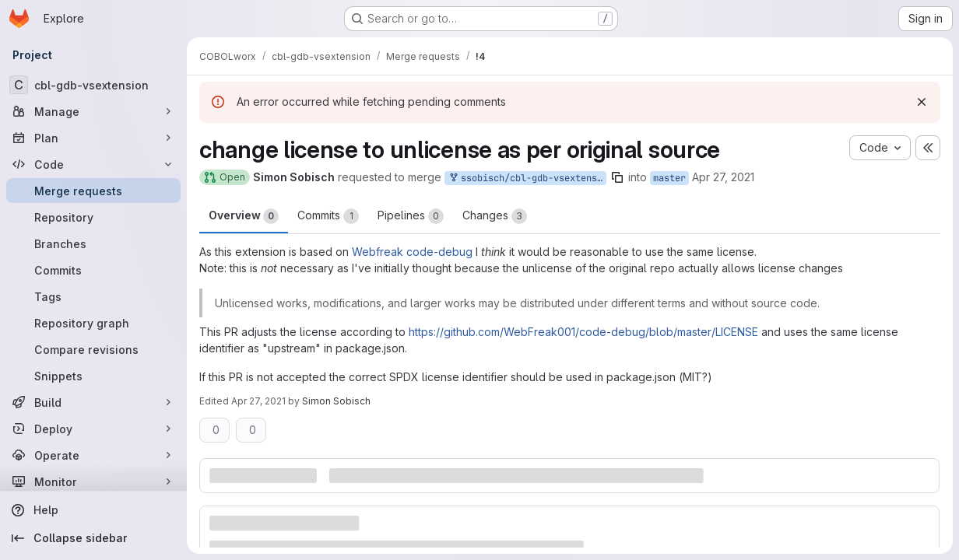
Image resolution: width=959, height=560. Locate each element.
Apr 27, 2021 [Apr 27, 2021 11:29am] (723, 177)
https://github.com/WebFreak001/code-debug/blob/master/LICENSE (583, 332)
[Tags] (93, 296)
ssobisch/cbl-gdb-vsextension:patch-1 (527, 178)
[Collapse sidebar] (93, 538)
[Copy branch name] (617, 177)
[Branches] (93, 243)
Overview (244, 216)
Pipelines (411, 216)
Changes (495, 216)
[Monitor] (93, 481)
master (669, 178)
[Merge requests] (93, 191)
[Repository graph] (93, 323)
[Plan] (93, 138)
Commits (328, 216)
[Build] (93, 402)
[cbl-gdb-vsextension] (93, 85)
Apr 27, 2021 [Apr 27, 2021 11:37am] (258, 401)
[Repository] (93, 217)
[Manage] (93, 111)
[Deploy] (93, 429)
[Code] (93, 164)
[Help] (93, 510)
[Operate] (93, 455)
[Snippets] (93, 376)
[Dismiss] (922, 102)
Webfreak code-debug (412, 252)
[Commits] (93, 270)
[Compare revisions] (93, 349)
